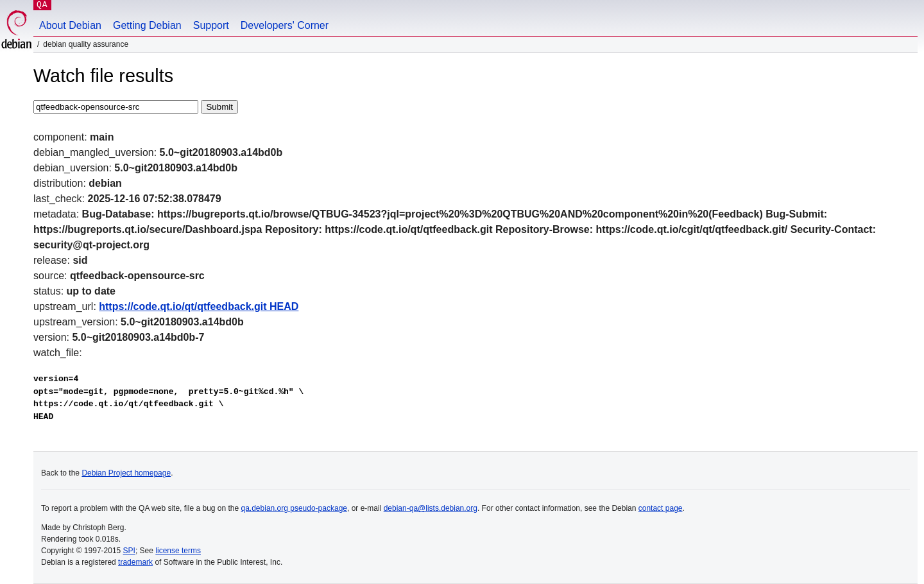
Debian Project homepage (126, 473)
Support (211, 25)
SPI (129, 551)
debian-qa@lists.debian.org (431, 508)
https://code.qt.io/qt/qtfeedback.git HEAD (199, 306)
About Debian (70, 25)
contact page (661, 508)
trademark (135, 562)
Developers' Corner (285, 25)
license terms (178, 551)
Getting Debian (147, 25)
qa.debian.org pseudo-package (294, 508)
